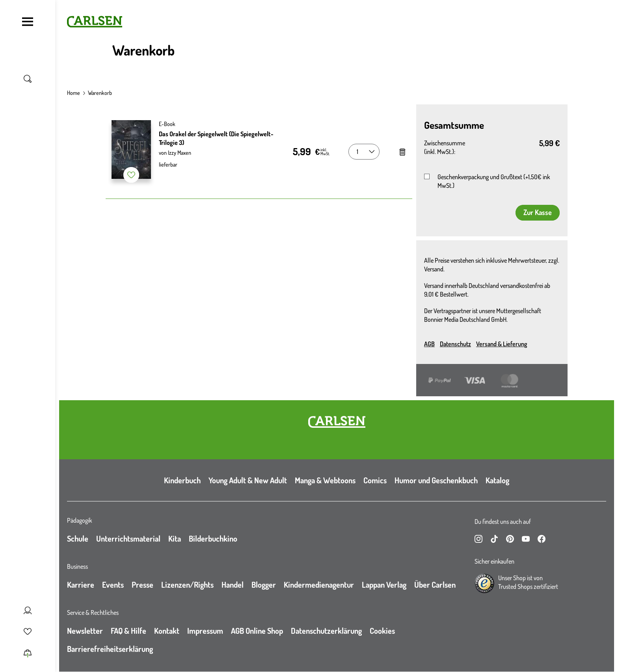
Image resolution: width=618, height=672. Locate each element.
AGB (429, 344)
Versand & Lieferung (502, 344)
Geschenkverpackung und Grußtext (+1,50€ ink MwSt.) (494, 181)
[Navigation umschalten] (28, 22)
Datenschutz (455, 344)
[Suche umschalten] (28, 79)
